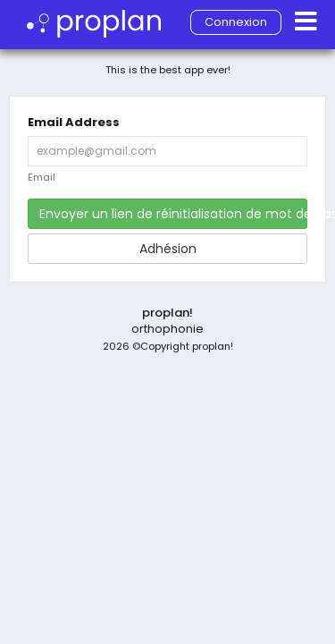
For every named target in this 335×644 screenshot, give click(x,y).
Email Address (74, 123)
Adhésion (168, 249)
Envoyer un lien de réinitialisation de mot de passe (173, 214)
